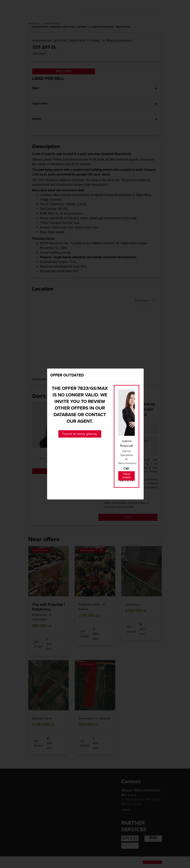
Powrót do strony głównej (80, 434)
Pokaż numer (127, 476)
